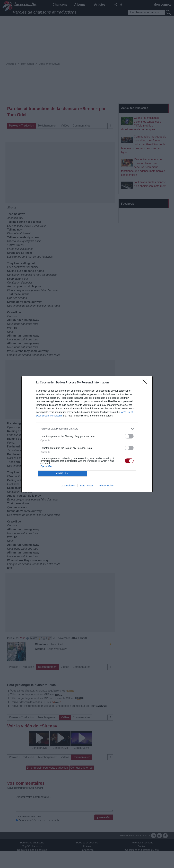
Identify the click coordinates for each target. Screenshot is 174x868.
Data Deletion (68, 486)
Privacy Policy (106, 486)
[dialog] (87, 434)
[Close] (146, 383)
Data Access (87, 486)
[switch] (129, 436)
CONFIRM (62, 473)
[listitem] (87, 429)
